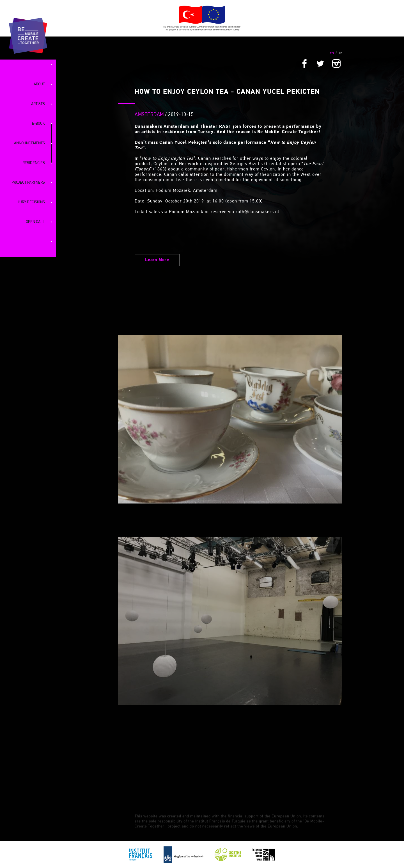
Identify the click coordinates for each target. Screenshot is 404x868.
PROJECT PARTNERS (28, 183)
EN (332, 53)
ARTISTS (38, 104)
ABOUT (39, 84)
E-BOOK (38, 124)
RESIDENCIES (34, 163)
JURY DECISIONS (31, 202)
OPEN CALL (35, 222)
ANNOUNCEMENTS (29, 143)
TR (340, 53)
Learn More (157, 300)
